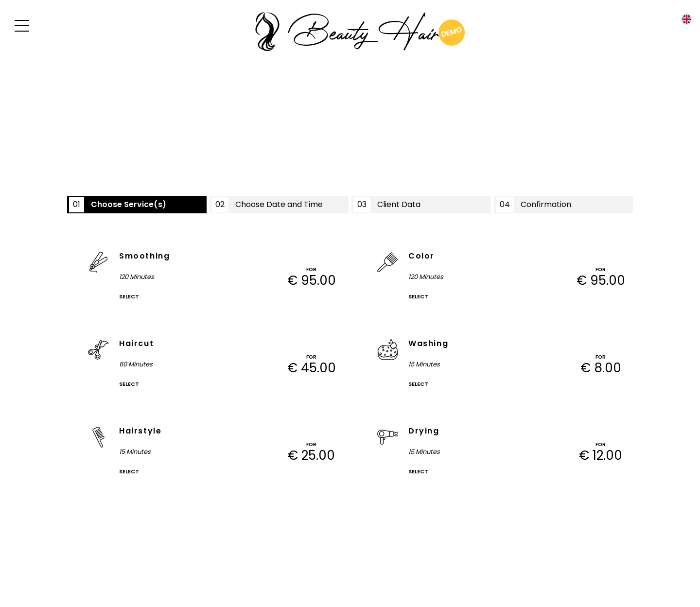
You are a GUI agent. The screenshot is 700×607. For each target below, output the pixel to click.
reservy (385, 552)
